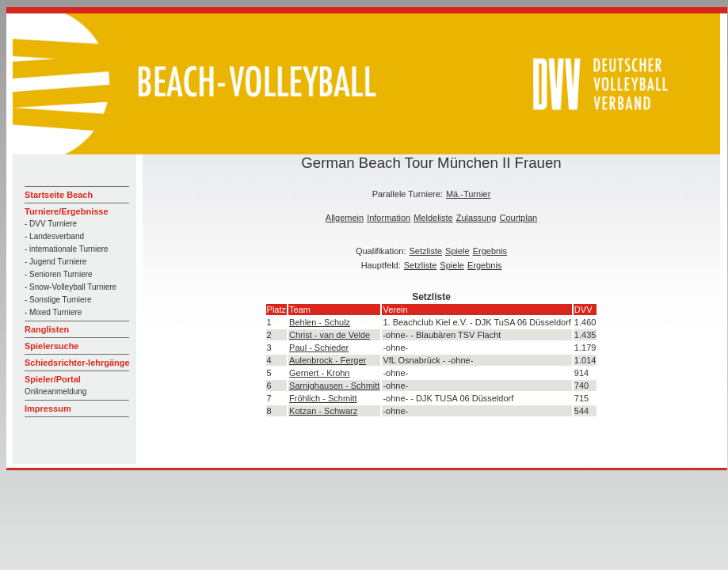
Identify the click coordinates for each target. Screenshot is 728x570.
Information (389, 218)
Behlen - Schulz (320, 322)
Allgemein (345, 218)
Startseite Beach (59, 195)
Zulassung (476, 218)
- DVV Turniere (51, 224)
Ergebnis (490, 251)
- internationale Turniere (67, 249)
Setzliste (426, 251)
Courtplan (518, 218)
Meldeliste (433, 218)
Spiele (457, 251)
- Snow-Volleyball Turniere (71, 287)
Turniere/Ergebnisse (67, 211)
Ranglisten (47, 329)
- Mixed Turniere (53, 312)
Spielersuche (51, 346)
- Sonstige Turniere (58, 300)
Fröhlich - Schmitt (323, 398)
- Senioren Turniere (59, 274)
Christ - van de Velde (330, 335)
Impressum (48, 408)
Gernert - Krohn (319, 373)
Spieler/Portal (53, 379)
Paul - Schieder (319, 348)
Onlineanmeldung (55, 391)
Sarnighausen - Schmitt (334, 386)
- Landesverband (54, 236)
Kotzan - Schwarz (323, 411)
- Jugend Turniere (55, 262)
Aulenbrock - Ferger (328, 360)
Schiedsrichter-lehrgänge (77, 363)
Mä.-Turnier (468, 194)
